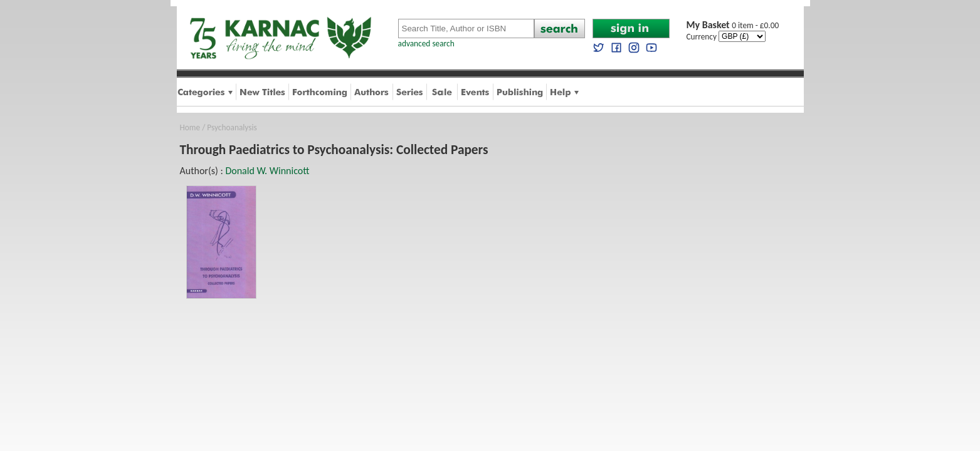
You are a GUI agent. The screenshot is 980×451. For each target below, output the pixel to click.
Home (190, 127)
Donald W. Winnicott (267, 171)
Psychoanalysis (232, 127)
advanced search (426, 44)
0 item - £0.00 (733, 25)
